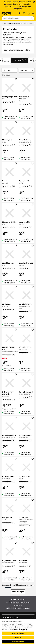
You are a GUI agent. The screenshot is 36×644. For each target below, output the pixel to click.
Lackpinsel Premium (26, 264)
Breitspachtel (26, 182)
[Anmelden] (19, 13)
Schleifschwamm (26, 306)
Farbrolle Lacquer (26, 436)
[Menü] (33, 13)
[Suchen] (32, 18)
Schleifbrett (26, 562)
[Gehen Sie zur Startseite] (6, 13)
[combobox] (16, 18)
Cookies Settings (18, 642)
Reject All (18, 638)
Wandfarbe (18, 605)
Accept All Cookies (18, 633)
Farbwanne (10, 305)
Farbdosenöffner (26, 348)
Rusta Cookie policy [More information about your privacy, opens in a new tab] (20, 630)
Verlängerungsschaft (10, 98)
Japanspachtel (26, 223)
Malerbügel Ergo (10, 264)
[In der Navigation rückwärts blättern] (2, 60)
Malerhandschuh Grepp (10, 349)
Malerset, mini (10, 141)
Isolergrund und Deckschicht (10, 394)
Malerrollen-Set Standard (26, 99)
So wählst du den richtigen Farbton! (18, 602)
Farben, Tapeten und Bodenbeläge (13, 23)
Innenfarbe (19, 60)
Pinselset (10, 182)
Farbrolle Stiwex (26, 141)
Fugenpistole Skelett (10, 562)
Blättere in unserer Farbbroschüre (17, 50)
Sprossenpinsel (26, 477)
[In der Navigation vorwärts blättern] (34, 60)
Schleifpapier (26, 520)
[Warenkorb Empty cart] (29, 13)
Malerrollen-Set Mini (10, 223)
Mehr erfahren (8, 44)
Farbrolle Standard (26, 393)
